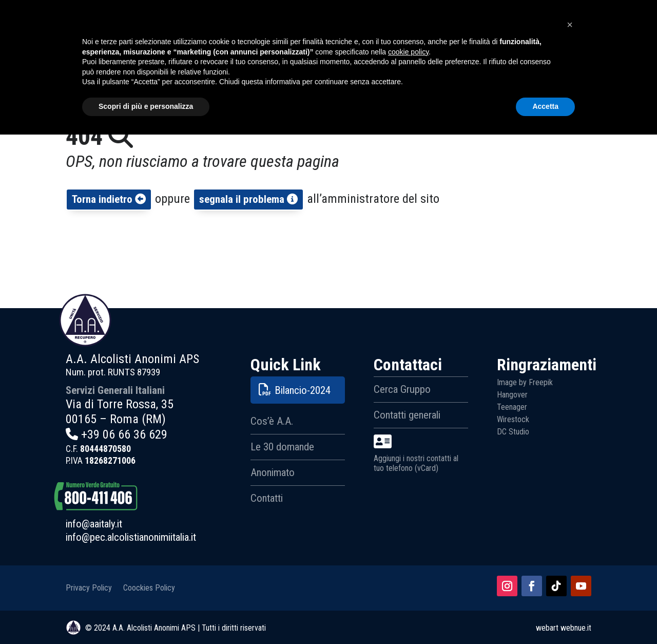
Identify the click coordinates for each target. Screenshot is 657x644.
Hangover (512, 395)
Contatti (267, 498)
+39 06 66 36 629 (124, 434)
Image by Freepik (525, 382)
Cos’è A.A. (272, 421)
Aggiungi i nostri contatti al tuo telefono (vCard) (416, 454)
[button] (570, 534)
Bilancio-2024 (303, 390)
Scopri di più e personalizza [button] (146, 616)
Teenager (512, 407)
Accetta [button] (545, 616)
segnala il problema (248, 199)
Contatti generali (407, 415)
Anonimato (273, 472)
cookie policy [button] (408, 561)
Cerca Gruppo (402, 389)
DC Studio (513, 432)
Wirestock (513, 419)
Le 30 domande (282, 447)
